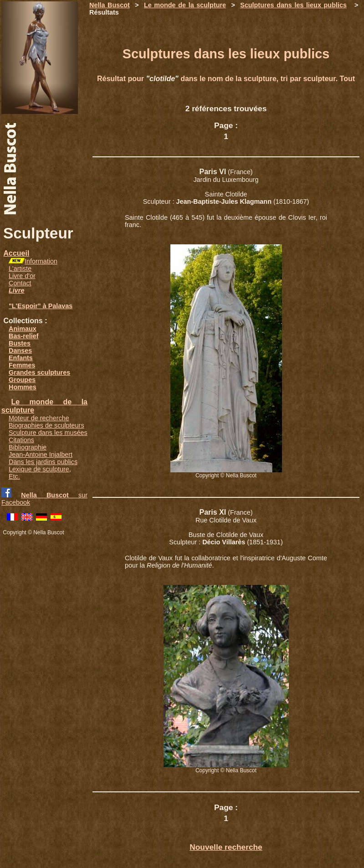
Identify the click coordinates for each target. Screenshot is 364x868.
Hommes (23, 387)
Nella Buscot (110, 5)
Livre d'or (22, 276)
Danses (20, 351)
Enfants (21, 358)
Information (41, 261)
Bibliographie (28, 447)
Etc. (14, 476)
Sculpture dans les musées (48, 433)
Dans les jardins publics (43, 462)
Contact (20, 283)
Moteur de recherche (39, 418)
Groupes (22, 380)
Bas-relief (24, 336)
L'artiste (20, 269)
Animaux (23, 329)
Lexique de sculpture (39, 469)
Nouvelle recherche (226, 847)
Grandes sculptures (39, 372)
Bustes (20, 343)
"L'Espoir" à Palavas (41, 306)
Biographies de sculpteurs (46, 425)
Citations (21, 440)
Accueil (16, 253)
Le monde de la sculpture (185, 5)
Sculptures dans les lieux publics (293, 5)
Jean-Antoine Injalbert (41, 455)
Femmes (22, 365)
